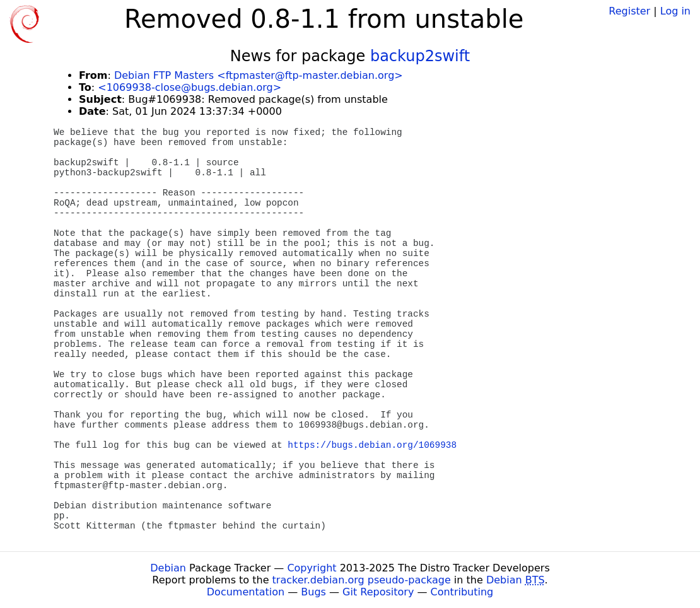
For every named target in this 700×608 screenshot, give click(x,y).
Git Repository (378, 592)
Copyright (312, 568)
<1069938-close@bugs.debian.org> (190, 87)
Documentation (246, 592)
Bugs (313, 592)
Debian (168, 568)
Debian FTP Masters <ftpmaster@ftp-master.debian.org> (259, 75)
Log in (675, 11)
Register (629, 11)
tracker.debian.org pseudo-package (362, 580)
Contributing (462, 592)
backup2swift (420, 56)
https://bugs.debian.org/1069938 (372, 445)
